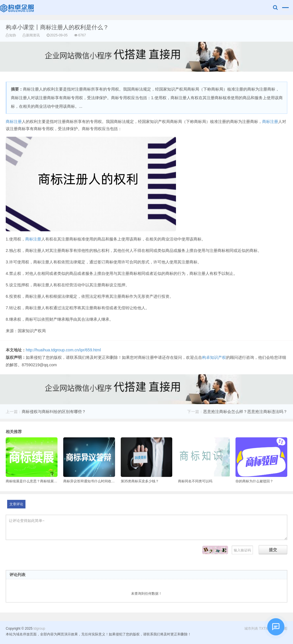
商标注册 (14, 122)
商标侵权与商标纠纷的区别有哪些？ (54, 412)
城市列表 (251, 629)
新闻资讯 (33, 35)
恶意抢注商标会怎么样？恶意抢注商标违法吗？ (245, 412)
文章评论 (16, 504)
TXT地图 (266, 629)
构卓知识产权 (214, 357)
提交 (273, 550)
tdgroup (18, 7)
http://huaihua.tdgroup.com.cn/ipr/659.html (63, 350)
